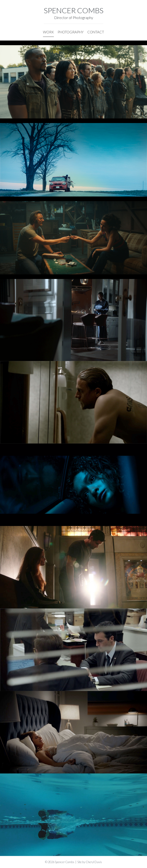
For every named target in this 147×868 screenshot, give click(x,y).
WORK (48, 32)
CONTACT (96, 32)
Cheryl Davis (94, 862)
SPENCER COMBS (74, 10)
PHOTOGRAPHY (71, 32)
